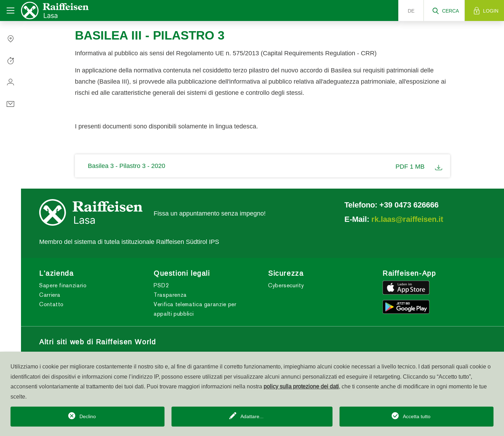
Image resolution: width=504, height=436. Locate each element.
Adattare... (252, 416)
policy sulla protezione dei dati (301, 386)
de (411, 11)
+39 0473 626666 (409, 205)
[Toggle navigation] (10, 10)
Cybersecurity (286, 285)
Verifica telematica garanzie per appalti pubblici (195, 309)
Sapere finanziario (63, 285)
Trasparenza (170, 295)
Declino (88, 416)
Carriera (50, 295)
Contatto (51, 304)
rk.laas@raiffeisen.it (407, 219)
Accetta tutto (417, 416)
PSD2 (161, 285)
